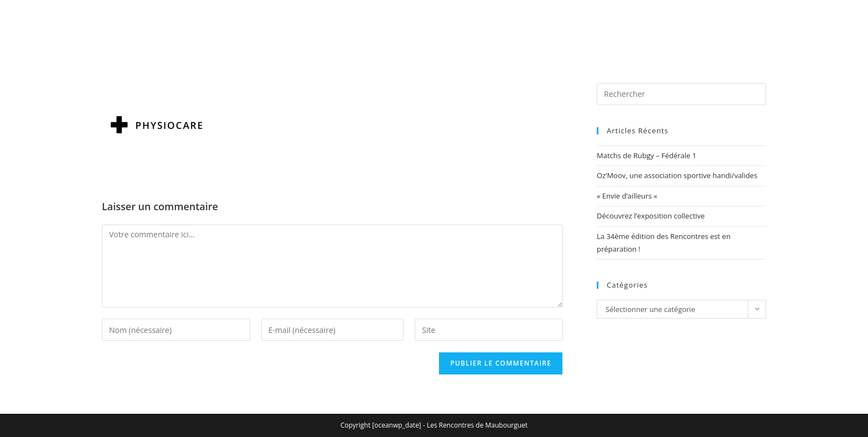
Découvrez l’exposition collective (651, 216)
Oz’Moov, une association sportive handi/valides (677, 175)
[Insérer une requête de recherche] (681, 94)
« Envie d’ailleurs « (628, 196)
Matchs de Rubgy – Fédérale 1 (647, 155)
